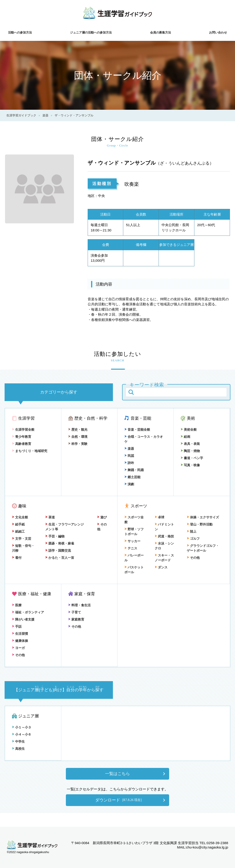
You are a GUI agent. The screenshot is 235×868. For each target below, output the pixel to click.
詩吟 (129, 463)
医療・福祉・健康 (35, 594)
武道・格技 (164, 536)
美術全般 (189, 430)
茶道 (50, 517)
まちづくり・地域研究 (30, 451)
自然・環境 (78, 437)
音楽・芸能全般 (137, 430)
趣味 (22, 506)
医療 (17, 605)
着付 (17, 558)
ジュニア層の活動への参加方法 (91, 32)
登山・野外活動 (200, 524)
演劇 (129, 484)
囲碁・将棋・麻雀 (60, 543)
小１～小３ (22, 727)
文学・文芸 (22, 539)
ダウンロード (118, 800)
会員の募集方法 (161, 32)
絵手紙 (18, 524)
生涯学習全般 (23, 430)
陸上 (192, 531)
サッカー (132, 541)
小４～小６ (22, 734)
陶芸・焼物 (190, 451)
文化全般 (20, 517)
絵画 (185, 437)
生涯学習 (26, 418)
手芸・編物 (55, 536)
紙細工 (18, 531)
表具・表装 (190, 444)
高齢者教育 (22, 444)
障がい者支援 (23, 619)
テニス (131, 548)
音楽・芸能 (141, 418)
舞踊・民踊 (134, 470)
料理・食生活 (79, 605)
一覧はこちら (117, 774)
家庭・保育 (85, 594)
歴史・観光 (78, 430)
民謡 (129, 456)
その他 (193, 558)
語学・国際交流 (58, 551)
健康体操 (20, 641)
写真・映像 (190, 465)
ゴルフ (193, 539)
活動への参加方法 (20, 32)
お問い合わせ (218, 32)
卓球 (159, 517)
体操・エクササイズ (203, 517)
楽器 (129, 449)
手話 (17, 626)
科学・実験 (78, 444)
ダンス (161, 567)
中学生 (18, 742)
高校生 (18, 749)
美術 (191, 418)
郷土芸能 (132, 477)
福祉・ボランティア (28, 612)
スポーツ (139, 506)
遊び (102, 517)
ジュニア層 (28, 716)
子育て (75, 612)
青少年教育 (22, 437)
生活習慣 (20, 634)
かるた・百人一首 (60, 558)
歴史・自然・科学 (91, 418)
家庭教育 (76, 619)
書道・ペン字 (192, 458)
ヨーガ (18, 648)
